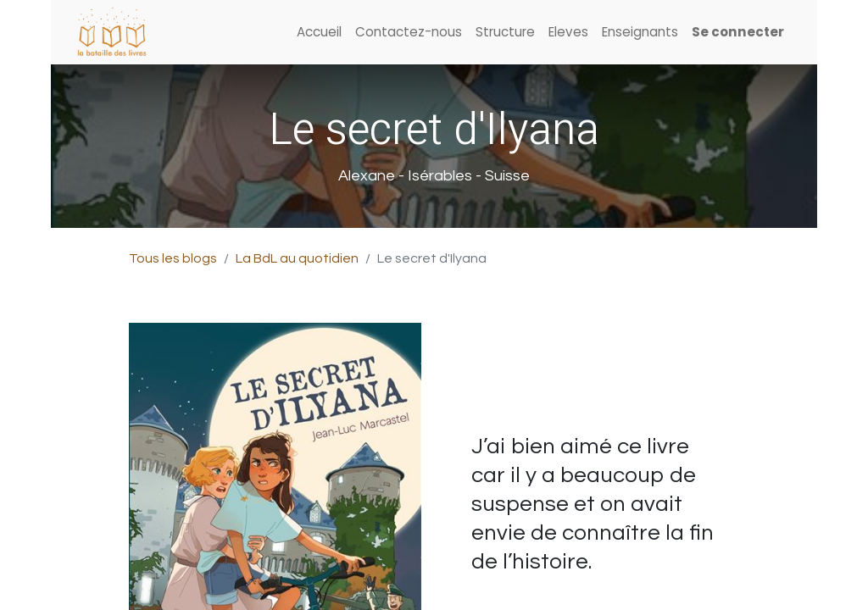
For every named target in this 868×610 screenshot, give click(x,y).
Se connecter (738, 32)
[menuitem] (319, 33)
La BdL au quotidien (297, 258)
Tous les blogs (173, 258)
